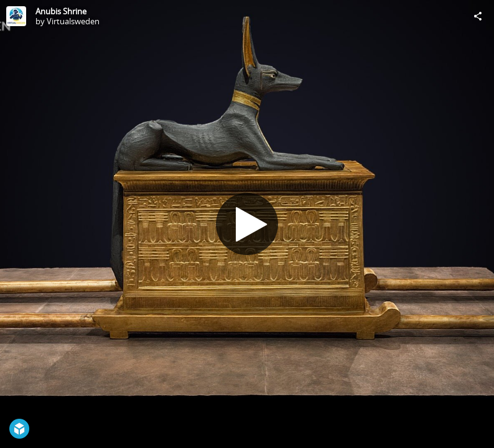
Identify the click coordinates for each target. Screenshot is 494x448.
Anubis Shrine (61, 11)
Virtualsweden (73, 21)
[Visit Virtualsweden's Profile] (16, 16)
